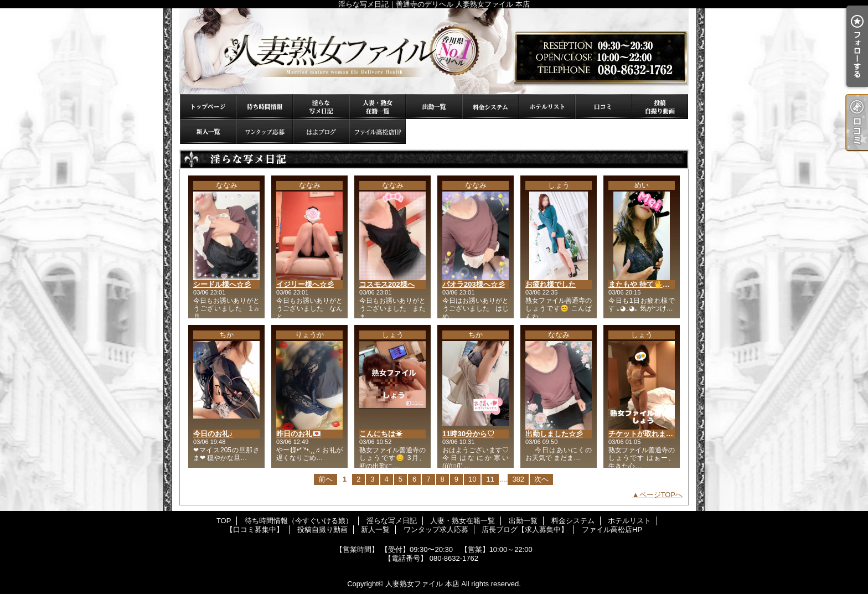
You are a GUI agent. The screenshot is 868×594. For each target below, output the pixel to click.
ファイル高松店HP (378, 131)
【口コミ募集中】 (603, 107)
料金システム (490, 107)
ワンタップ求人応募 (265, 131)
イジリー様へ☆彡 (305, 284)
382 (518, 479)
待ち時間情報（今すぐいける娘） (265, 107)
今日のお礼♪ (213, 434)
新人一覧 (208, 131)
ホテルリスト (547, 107)
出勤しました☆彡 (554, 434)
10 (472, 479)
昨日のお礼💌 (299, 434)
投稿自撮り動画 (660, 107)
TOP (208, 107)
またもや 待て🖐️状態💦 (647, 284)
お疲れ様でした (551, 284)
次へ (541, 479)
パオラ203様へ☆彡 (474, 284)
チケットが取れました (644, 434)
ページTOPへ (661, 495)
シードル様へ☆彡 (222, 284)
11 (490, 479)
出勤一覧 (434, 107)
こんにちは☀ (381, 434)
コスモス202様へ (387, 284)
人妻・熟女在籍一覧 (378, 107)
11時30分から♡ (468, 434)
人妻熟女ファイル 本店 (422, 584)
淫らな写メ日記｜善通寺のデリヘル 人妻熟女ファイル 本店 (434, 51)
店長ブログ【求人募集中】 (321, 131)
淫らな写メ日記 (321, 107)
